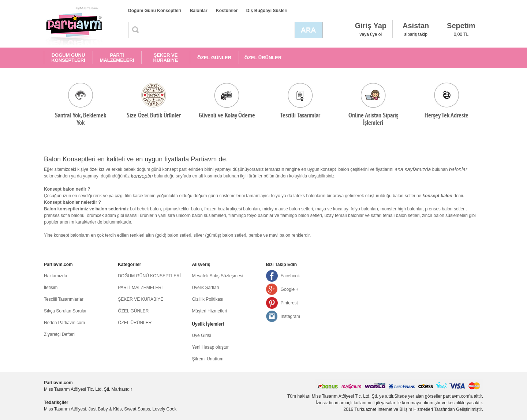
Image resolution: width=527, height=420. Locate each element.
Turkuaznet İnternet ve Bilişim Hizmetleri (394, 409)
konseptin (142, 176)
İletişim (51, 288)
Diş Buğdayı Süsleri (267, 11)
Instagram (290, 316)
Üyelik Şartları (205, 288)
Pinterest (289, 303)
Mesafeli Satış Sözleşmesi (217, 276)
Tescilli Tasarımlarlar (64, 299)
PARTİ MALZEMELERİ (117, 58)
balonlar (458, 169)
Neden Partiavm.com (64, 323)
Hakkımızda (55, 276)
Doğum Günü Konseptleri (155, 11)
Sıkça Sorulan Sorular (65, 311)
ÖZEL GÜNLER (214, 58)
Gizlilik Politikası (208, 299)
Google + (290, 289)
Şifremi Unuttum (208, 359)
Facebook (290, 276)
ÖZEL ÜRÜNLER (263, 58)
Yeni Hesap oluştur (210, 347)
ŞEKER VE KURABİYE (166, 58)
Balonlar (199, 11)
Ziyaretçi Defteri (59, 334)
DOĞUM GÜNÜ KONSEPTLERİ (68, 58)
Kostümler (227, 11)
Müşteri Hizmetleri (209, 311)
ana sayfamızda (413, 169)
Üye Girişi (201, 335)
